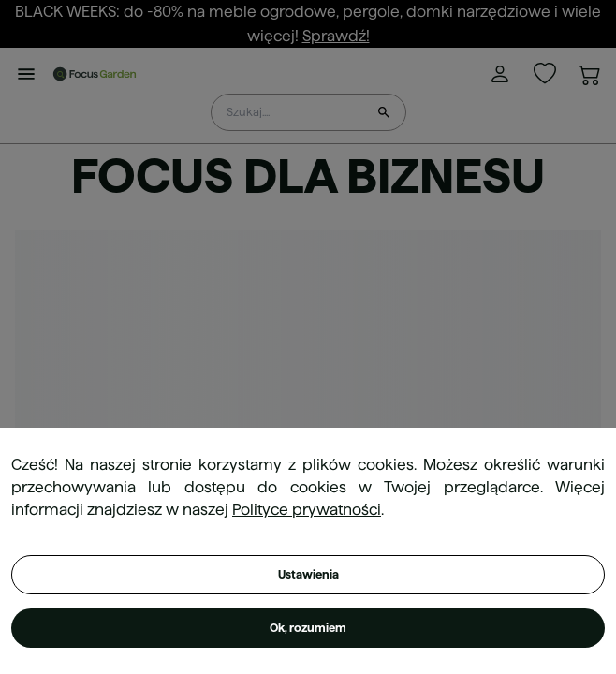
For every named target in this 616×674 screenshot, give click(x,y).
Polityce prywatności (307, 510)
